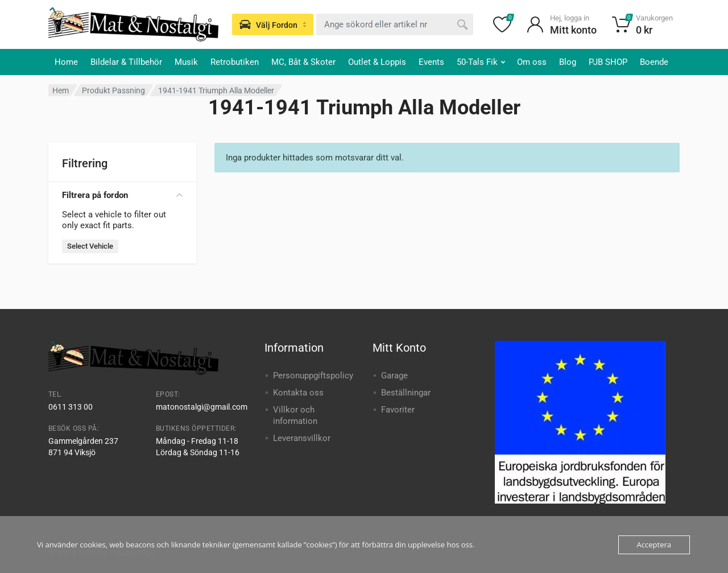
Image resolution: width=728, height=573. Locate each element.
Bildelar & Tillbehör (126, 62)
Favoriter (398, 410)
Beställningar (406, 393)
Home (66, 62)
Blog (568, 62)
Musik (186, 62)
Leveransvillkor (302, 438)
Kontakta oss (298, 393)
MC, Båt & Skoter (303, 62)
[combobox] (395, 24)
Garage (394, 376)
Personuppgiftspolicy (313, 376)
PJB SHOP (608, 62)
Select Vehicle (90, 246)
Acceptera (654, 545)
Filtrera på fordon (122, 195)
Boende (654, 62)
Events (431, 62)
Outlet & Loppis (377, 62)
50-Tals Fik (481, 62)
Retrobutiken (235, 62)
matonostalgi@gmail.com (202, 407)
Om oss (532, 62)
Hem (61, 90)
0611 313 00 (71, 407)
